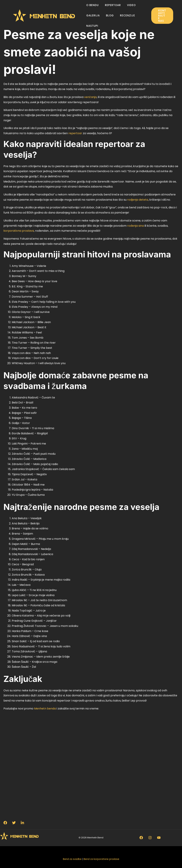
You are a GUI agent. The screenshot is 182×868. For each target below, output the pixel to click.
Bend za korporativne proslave (101, 859)
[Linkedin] (23, 823)
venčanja (90, 97)
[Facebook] (5, 823)
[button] (162, 16)
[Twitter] (14, 823)
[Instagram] (150, 838)
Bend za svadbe (72, 859)
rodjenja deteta (138, 200)
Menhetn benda (45, 709)
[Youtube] (159, 838)
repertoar (75, 133)
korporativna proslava (19, 231)
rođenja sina (136, 226)
